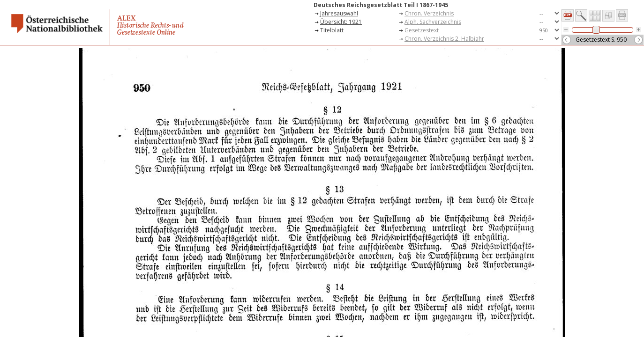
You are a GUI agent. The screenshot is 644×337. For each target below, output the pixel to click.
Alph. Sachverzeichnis (433, 22)
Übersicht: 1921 (341, 22)
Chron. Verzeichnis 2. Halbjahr (444, 39)
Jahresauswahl (339, 13)
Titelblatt (332, 30)
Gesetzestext (422, 30)
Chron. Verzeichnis (429, 13)
